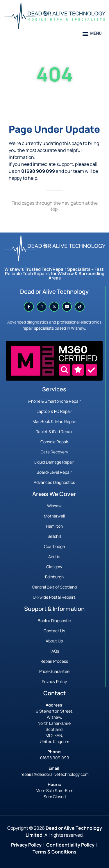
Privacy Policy (26, 845)
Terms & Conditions (54, 852)
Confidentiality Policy (70, 845)
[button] (92, 33)
